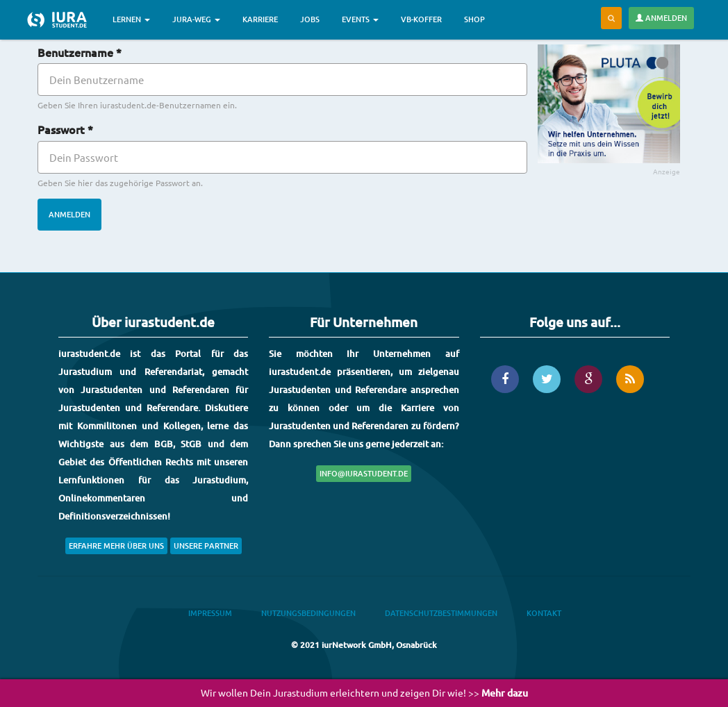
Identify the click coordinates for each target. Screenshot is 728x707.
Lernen (131, 19)
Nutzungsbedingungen (308, 613)
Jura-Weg (196, 19)
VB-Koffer (421, 19)
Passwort (65, 129)
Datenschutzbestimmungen (441, 613)
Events (360, 19)
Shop (474, 19)
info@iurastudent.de (364, 473)
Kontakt (544, 613)
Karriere (260, 19)
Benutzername (80, 52)
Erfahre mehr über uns (116, 546)
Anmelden (661, 18)
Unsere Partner (206, 546)
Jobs (310, 19)
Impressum (210, 613)
